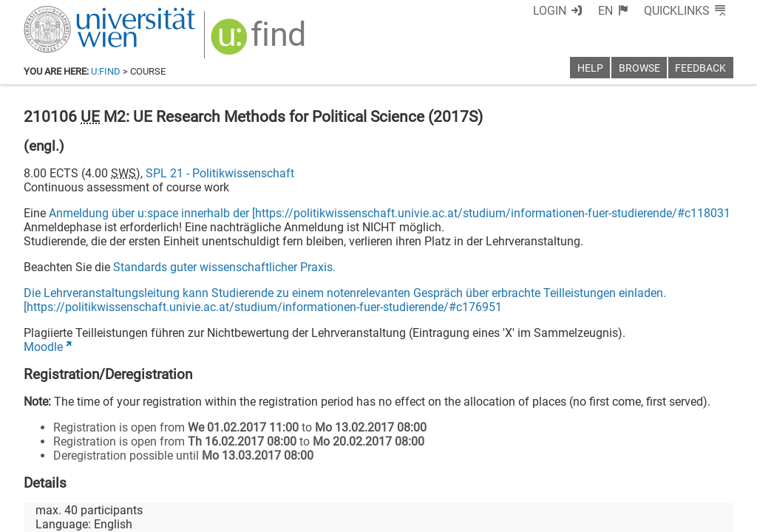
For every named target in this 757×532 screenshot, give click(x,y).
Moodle (43, 347)
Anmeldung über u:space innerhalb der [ (152, 213)
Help (590, 68)
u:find (106, 71)
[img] (260, 42)
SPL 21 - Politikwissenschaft (220, 173)
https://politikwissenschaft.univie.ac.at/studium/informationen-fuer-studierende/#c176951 (264, 307)
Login (550, 11)
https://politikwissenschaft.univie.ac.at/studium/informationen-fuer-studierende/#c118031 (493, 213)
